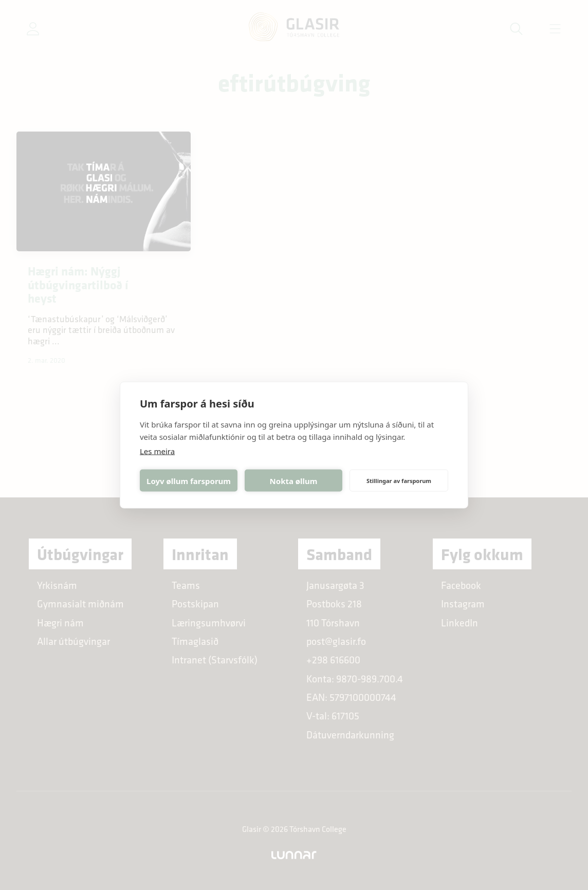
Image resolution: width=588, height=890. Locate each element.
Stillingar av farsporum (399, 480)
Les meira (157, 451)
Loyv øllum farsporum (189, 480)
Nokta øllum (294, 480)
